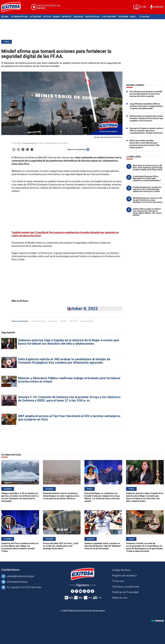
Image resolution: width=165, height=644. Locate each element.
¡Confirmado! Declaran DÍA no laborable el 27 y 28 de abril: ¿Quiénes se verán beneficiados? (147, 178)
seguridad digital (87, 321)
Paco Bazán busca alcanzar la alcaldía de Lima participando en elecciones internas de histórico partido (146, 94)
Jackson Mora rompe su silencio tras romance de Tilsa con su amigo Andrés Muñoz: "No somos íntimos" (147, 212)
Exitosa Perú (110, 17)
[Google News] (88, 591)
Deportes (67, 17)
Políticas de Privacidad (125, 592)
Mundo (57, 17)
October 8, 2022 (82, 309)
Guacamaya (53, 321)
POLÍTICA (73, 321)
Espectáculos (92, 17)
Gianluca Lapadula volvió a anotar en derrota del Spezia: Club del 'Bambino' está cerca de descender (103, 546)
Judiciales (78, 17)
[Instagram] (84, 591)
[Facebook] (73, 591)
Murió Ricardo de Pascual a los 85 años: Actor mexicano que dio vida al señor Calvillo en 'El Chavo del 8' (148, 168)
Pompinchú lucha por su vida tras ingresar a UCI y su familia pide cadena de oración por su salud (147, 189)
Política (47, 17)
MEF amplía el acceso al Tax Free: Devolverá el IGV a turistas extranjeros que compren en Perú (69, 418)
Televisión (123, 17)
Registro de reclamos (124, 576)
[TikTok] (92, 591)
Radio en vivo (120, 598)
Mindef (64, 321)
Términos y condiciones (126, 587)
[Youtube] (81, 591)
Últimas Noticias (19, 17)
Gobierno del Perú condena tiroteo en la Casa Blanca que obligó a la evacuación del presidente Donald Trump (20, 547)
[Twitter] (77, 591)
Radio (133, 17)
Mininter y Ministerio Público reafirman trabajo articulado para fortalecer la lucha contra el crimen (69, 380)
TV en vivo (118, 581)
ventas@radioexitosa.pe (20, 576)
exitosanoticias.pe (17, 582)
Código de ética (121, 570)
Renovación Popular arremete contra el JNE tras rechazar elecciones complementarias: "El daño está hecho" (146, 131)
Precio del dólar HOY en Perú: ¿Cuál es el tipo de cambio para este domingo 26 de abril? (60, 546)
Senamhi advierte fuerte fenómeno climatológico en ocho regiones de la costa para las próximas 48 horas (61, 496)
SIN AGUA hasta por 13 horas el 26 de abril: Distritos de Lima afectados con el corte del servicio (148, 200)
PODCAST (159, 7)
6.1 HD (143, 7)
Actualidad (35, 17)
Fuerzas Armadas (39, 321)
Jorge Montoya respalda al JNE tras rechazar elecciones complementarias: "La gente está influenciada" (146, 106)
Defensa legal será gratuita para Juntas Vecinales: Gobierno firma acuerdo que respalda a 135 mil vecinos (146, 118)
